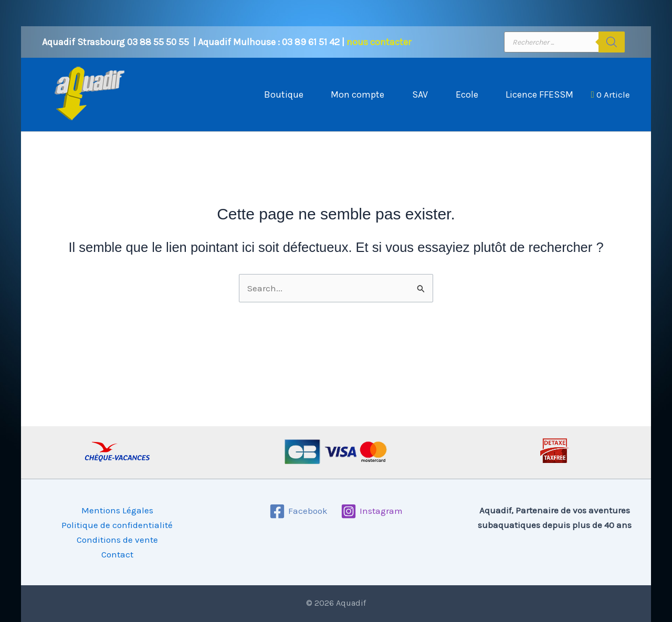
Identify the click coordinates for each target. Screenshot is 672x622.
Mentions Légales (117, 510)
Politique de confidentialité (117, 525)
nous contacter (379, 42)
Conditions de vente (117, 540)
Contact (117, 554)
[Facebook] (298, 511)
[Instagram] (372, 511)
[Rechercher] (612, 42)
